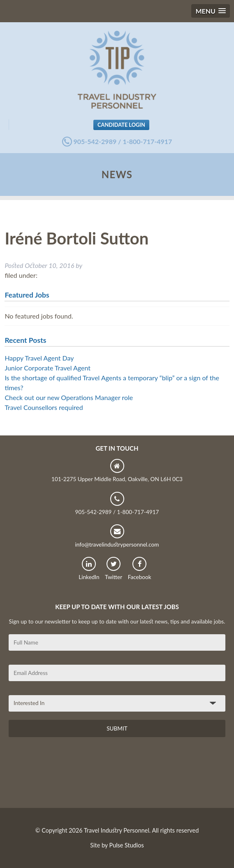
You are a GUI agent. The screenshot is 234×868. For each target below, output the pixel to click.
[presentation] (71, 775)
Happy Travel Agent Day (39, 358)
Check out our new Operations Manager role (69, 397)
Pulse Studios (127, 845)
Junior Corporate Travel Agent (47, 368)
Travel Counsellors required (44, 407)
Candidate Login (121, 125)
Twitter (114, 569)
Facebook (140, 569)
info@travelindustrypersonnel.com (117, 536)
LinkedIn (89, 569)
